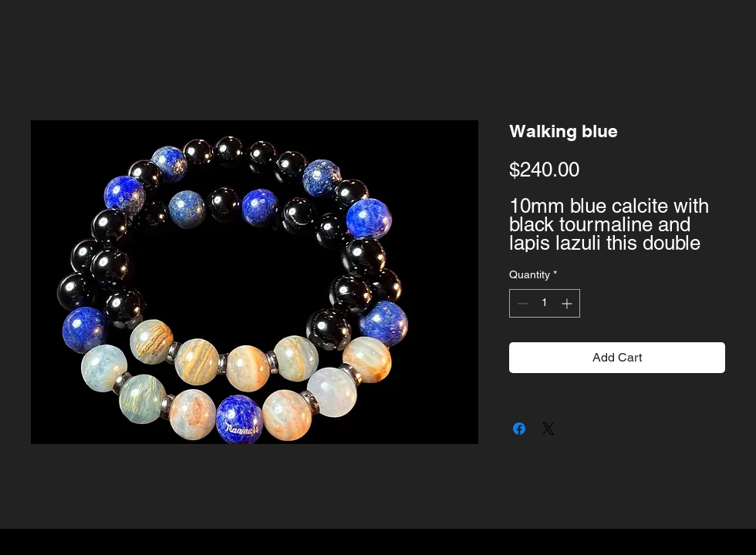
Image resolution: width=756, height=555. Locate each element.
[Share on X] (548, 429)
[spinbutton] (545, 303)
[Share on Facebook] (519, 429)
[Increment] (568, 303)
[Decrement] (521, 303)
